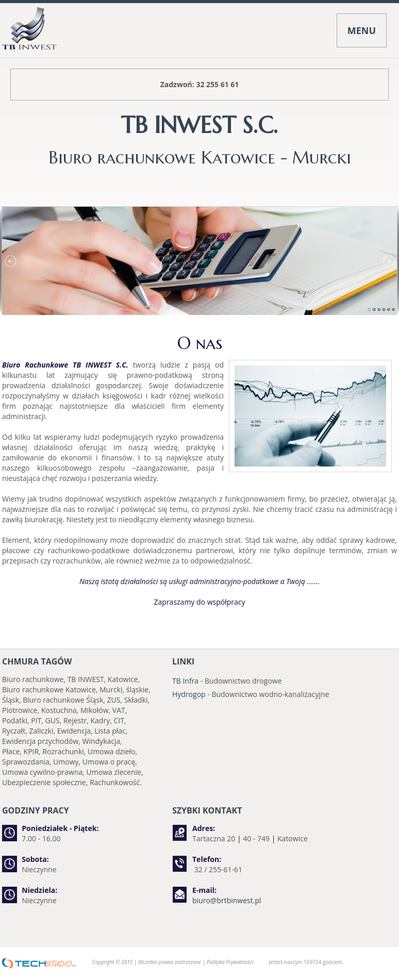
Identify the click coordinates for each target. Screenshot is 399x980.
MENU (362, 30)
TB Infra (185, 681)
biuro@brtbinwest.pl (227, 900)
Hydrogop (189, 694)
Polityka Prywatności (230, 962)
